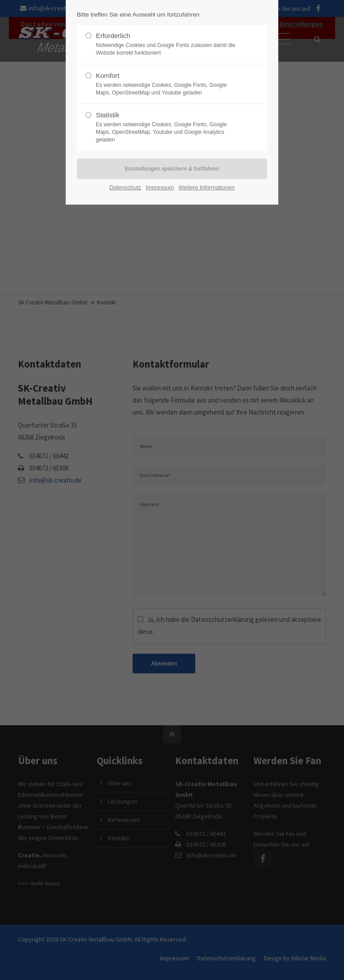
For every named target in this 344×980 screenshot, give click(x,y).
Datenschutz (125, 187)
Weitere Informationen (207, 187)
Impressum (160, 187)
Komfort (168, 84)
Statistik (168, 127)
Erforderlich (168, 44)
